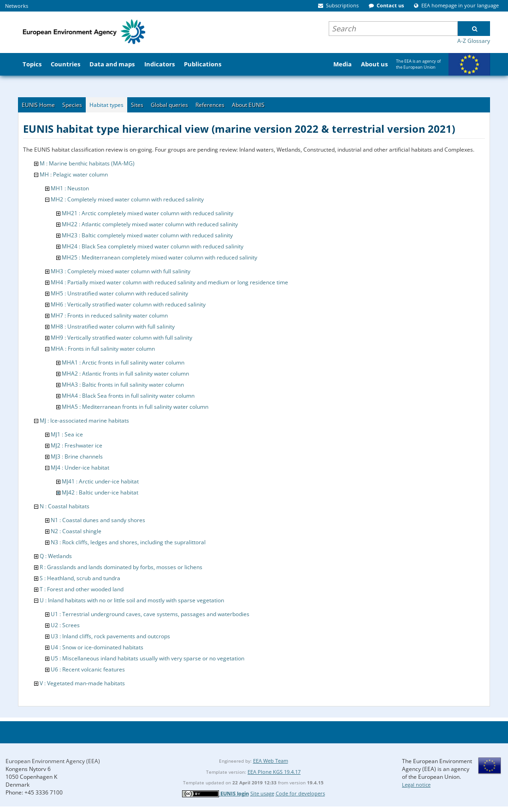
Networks (17, 6)
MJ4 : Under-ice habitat (80, 468)
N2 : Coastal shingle (76, 531)
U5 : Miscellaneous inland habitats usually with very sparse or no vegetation (148, 658)
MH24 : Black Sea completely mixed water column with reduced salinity (153, 246)
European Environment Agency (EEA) (53, 761)
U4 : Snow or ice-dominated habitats (97, 647)
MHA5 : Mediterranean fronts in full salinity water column (135, 407)
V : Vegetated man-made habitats (82, 683)
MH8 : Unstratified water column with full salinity (113, 327)
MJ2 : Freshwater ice (77, 445)
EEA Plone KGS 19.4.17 (274, 772)
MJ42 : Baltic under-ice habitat (100, 492)
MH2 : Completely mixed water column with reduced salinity (127, 199)
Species (72, 105)
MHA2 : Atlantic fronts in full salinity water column (125, 374)
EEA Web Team (271, 761)
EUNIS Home (38, 105)
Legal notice (416, 785)
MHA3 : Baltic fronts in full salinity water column (123, 385)
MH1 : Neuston (70, 188)
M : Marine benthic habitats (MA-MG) (87, 163)
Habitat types (106, 105)
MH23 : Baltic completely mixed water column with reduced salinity (147, 235)
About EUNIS (248, 105)
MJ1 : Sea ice (67, 434)
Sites (137, 105)
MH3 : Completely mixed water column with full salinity (121, 271)
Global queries (169, 105)
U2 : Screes (65, 625)
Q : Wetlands (56, 556)
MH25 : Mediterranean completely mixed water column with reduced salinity (159, 257)
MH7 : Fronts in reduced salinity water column (109, 315)
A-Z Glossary (474, 41)
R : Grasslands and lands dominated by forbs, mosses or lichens (121, 567)
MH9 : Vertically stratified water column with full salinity (121, 338)
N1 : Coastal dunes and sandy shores (98, 520)
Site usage (262, 793)
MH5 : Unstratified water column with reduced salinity (119, 293)
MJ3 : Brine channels (77, 456)
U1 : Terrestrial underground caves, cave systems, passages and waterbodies (150, 614)
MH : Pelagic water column (74, 174)
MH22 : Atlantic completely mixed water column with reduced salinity (150, 224)
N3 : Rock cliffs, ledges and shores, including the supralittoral (128, 542)
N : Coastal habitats (65, 506)
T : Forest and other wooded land (82, 589)
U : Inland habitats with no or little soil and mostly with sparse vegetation (132, 600)
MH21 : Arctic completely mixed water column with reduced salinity (148, 213)
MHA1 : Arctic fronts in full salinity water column (123, 362)
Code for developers (300, 793)
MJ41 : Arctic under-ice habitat (100, 481)
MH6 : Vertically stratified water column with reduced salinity (128, 304)
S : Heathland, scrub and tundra (80, 578)
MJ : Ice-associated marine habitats (84, 421)
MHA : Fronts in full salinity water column (103, 349)
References (210, 105)
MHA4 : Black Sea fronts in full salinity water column (128, 396)
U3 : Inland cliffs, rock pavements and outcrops (110, 636)
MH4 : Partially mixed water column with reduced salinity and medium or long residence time (169, 282)
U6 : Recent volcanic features (88, 669)
